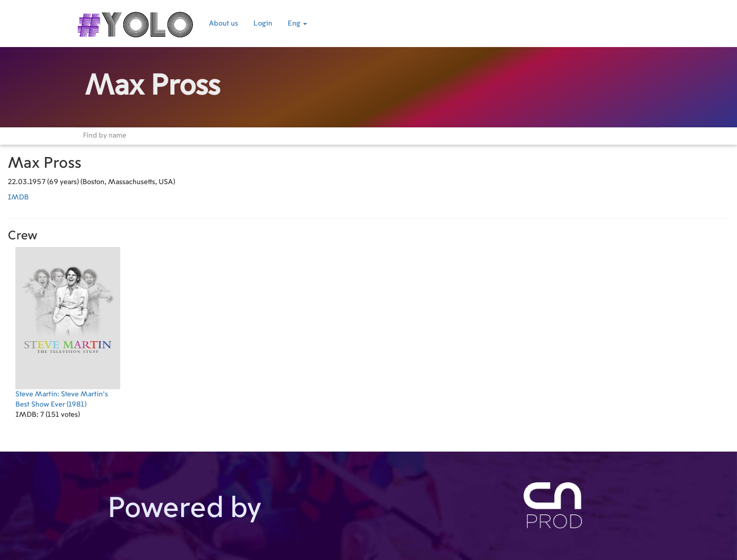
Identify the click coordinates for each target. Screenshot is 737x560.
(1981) (68, 328)
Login (263, 24)
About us (223, 24)
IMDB (18, 197)
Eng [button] (297, 24)
